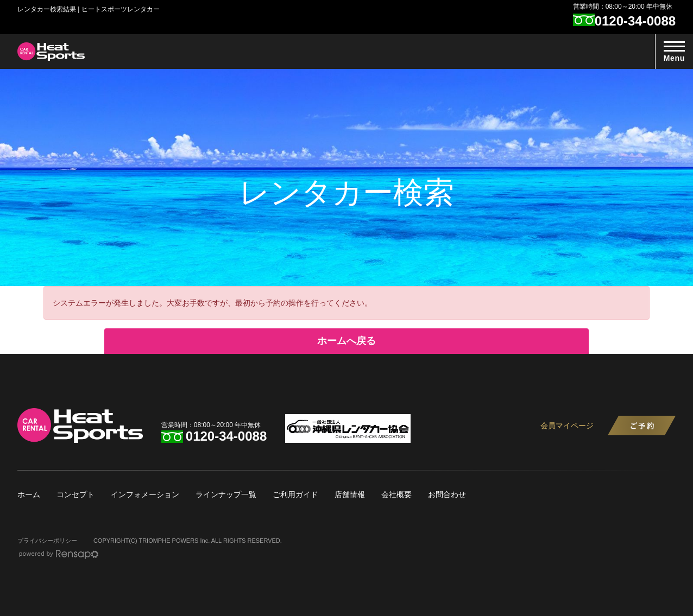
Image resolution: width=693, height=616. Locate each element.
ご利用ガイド (295, 494)
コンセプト (75, 494)
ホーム (29, 494)
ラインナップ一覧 (226, 494)
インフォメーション (145, 494)
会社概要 (396, 494)
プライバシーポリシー (47, 541)
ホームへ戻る (346, 341)
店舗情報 (350, 494)
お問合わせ (447, 494)
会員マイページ (567, 426)
